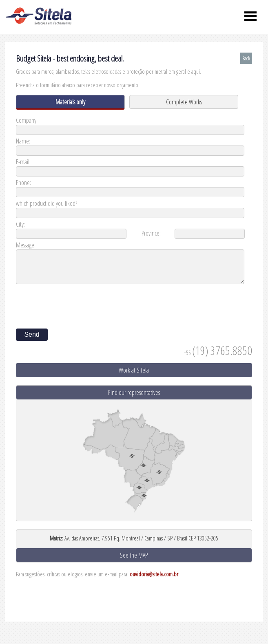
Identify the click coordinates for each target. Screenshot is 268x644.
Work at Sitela (134, 370)
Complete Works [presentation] (184, 102)
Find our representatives (134, 393)
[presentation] (78, 304)
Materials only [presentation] (70, 102)
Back (246, 58)
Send (32, 334)
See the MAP (134, 555)
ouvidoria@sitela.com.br (154, 574)
